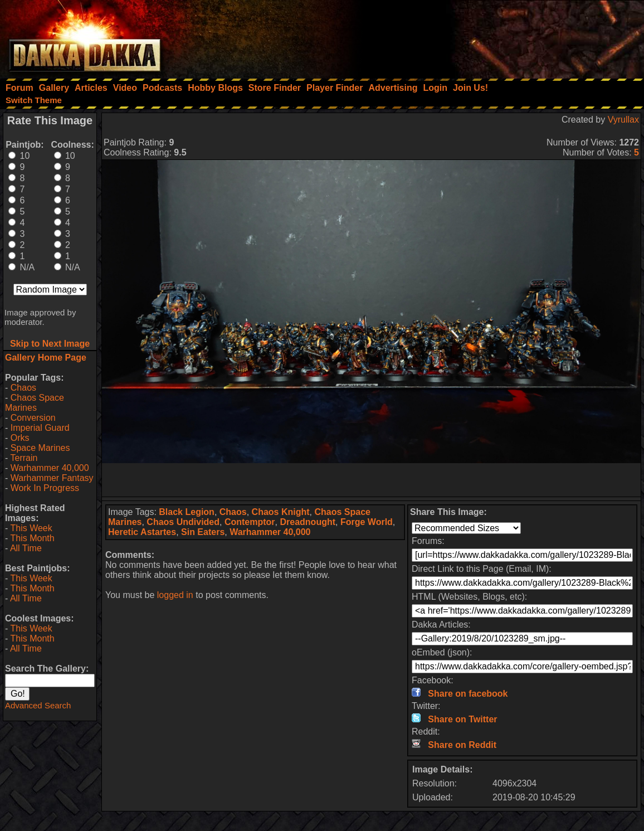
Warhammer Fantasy (52, 478)
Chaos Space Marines (35, 403)
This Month (32, 538)
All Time (26, 548)
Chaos (23, 388)
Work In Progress (45, 488)
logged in (175, 595)
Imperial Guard (40, 428)
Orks (20, 438)
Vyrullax (623, 120)
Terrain (24, 458)
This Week (31, 528)
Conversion (33, 418)
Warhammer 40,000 (50, 468)
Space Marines (40, 448)
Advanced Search (38, 705)
